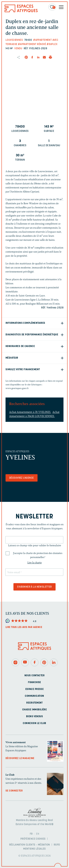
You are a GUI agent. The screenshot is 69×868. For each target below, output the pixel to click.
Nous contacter (34, 676)
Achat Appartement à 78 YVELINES (30, 412)
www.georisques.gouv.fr (17, 388)
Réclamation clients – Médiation (30, 845)
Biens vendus (34, 717)
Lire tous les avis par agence (24, 627)
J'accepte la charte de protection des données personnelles (38, 555)
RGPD (57, 845)
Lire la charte (35, 563)
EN (38, 834)
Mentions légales (34, 849)
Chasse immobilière (35, 710)
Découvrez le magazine (20, 758)
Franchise (34, 682)
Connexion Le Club (34, 723)
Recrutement (34, 703)
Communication (34, 696)
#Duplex (52, 44)
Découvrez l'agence (22, 478)
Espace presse (34, 689)
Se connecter (14, 791)
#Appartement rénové (32, 44)
